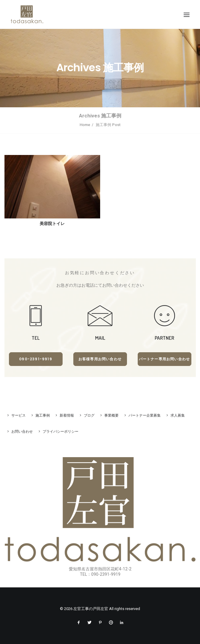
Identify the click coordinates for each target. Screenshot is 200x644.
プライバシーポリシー (61, 432)
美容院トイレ (52, 224)
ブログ (89, 415)
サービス (18, 415)
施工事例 (43, 415)
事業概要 (111, 415)
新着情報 (67, 415)
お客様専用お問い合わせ (100, 359)
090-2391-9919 (36, 359)
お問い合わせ (22, 432)
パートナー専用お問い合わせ (165, 359)
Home (85, 125)
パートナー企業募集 (145, 415)
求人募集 (178, 415)
